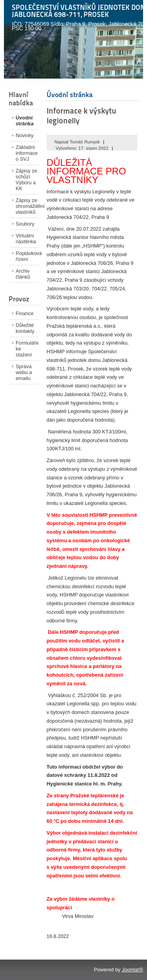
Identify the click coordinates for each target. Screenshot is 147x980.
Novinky (25, 135)
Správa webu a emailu (24, 372)
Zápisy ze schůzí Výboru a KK (26, 180)
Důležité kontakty (25, 328)
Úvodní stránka (25, 121)
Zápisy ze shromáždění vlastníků (27, 206)
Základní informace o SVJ (27, 153)
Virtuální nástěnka (26, 239)
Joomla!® (132, 970)
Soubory (25, 224)
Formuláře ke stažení (27, 349)
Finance (25, 313)
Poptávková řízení (27, 256)
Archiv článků (23, 274)
